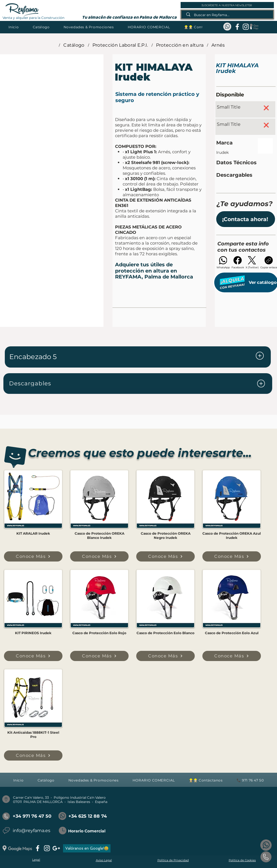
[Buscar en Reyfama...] (228, 15)
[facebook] (237, 27)
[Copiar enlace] (269, 263)
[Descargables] (138, 384)
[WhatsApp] (223, 263)
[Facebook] (238, 263)
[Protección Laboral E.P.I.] (120, 45)
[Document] (260, 356)
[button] (41, 27)
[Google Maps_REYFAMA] (254, 27)
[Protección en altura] (180, 45)
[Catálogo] (74, 45)
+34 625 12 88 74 (88, 816)
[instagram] (246, 27)
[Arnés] (218, 45)
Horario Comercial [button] (87, 831)
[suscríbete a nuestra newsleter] (227, 5)
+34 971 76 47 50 (32, 816)
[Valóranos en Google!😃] (87, 848)
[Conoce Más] (33, 556)
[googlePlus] (56, 848)
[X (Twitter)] (252, 263)
